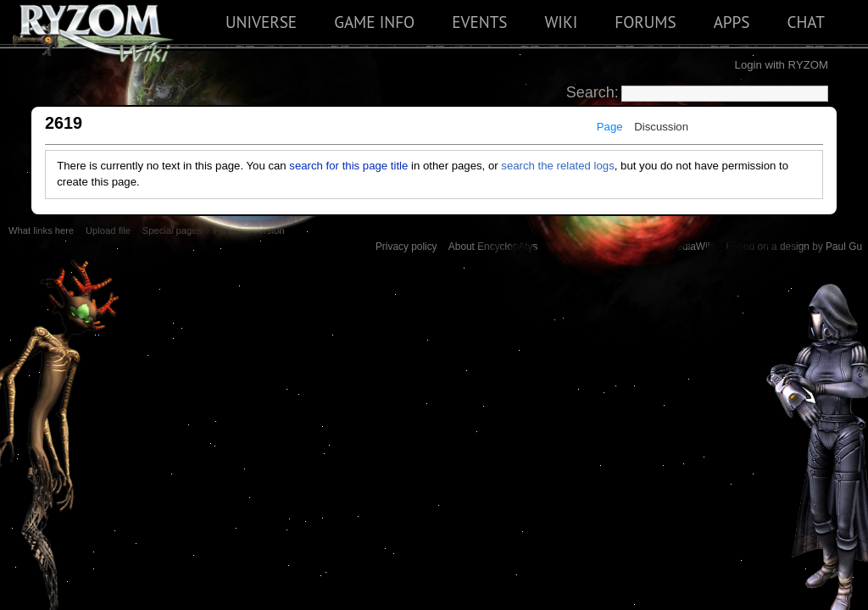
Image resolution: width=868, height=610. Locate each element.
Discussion (661, 127)
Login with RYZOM (782, 65)
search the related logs (557, 166)
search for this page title (348, 166)
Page (610, 127)
